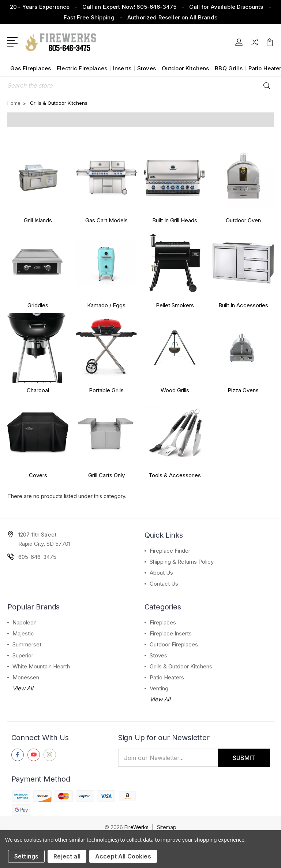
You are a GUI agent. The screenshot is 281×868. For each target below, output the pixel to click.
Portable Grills (106, 390)
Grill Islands (38, 220)
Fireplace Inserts (171, 633)
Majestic (23, 633)
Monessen (26, 677)
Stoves (147, 68)
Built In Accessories (243, 305)
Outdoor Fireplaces (174, 644)
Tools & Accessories (175, 475)
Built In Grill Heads (175, 220)
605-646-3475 (37, 557)
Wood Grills (175, 390)
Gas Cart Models (106, 220)
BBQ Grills (229, 68)
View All (23, 688)
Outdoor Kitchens (185, 68)
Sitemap (167, 827)
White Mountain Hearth (41, 666)
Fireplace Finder (170, 551)
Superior (23, 655)
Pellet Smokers (175, 305)
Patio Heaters (167, 677)
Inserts (122, 68)
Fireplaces (163, 622)
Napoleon (25, 622)
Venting (159, 688)
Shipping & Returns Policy (182, 562)
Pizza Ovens (243, 390)
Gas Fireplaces (31, 68)
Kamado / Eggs (106, 305)
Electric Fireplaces (82, 68)
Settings (26, 856)
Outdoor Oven (243, 220)
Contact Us (164, 584)
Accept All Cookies (123, 856)
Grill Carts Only (106, 475)
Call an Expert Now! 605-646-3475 (129, 7)
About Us (161, 573)
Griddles (38, 305)
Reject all (67, 856)
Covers (38, 475)
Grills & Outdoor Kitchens (181, 666)
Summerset (27, 644)
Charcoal (38, 390)
